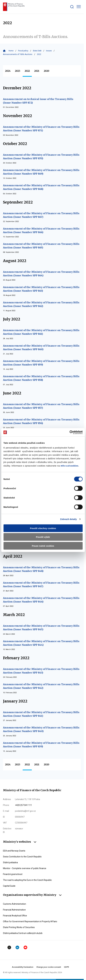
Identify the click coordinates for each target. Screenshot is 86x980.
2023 (18, 71)
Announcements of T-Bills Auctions (18, 54)
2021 (37, 71)
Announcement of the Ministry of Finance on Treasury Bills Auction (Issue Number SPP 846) (41, 600)
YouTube (25, 947)
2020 (47, 71)
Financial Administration (14, 910)
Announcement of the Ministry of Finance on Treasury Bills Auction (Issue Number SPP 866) (41, 230)
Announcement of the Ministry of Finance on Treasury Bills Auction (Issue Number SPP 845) (41, 628)
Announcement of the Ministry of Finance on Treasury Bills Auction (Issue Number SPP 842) (41, 686)
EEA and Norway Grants (14, 851)
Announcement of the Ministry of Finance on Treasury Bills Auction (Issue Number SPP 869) (41, 172)
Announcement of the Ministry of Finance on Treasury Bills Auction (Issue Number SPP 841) (41, 714)
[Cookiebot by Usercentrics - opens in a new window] (69, 432)
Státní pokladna (10, 862)
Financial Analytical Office (15, 916)
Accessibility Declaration (23, 967)
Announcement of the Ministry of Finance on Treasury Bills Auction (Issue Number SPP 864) (41, 274)
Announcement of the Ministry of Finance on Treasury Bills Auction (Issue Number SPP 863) (41, 289)
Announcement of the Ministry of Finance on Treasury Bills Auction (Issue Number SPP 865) (41, 246)
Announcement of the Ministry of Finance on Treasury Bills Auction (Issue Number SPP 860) (41, 347)
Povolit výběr (43, 537)
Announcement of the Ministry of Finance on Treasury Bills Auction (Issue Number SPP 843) (41, 671)
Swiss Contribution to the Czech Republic (22, 857)
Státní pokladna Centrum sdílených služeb (23, 933)
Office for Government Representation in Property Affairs (30, 921)
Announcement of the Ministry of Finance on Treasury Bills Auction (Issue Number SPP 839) (41, 745)
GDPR (66, 967)
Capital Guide (9, 886)
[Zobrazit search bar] (72, 7)
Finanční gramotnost (13, 874)
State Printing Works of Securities (19, 927)
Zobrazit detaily (69, 519)
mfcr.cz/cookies (69, 466)
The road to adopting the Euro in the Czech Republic (27, 880)
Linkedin (17, 947)
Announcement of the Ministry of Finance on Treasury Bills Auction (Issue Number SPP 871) (41, 129)
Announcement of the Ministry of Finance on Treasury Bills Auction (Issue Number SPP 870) (41, 157)
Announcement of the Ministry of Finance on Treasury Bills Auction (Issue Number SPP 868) (41, 187)
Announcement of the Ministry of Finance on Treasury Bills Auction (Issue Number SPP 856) (41, 421)
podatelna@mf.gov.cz (25, 811)
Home (11, 51)
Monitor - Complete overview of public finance (25, 868)
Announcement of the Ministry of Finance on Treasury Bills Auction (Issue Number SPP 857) (41, 406)
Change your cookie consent (49, 967)
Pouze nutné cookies (43, 546)
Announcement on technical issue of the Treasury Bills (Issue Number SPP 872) (38, 101)
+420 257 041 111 (23, 805)
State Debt (37, 51)
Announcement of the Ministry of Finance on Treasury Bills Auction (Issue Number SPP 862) (41, 304)
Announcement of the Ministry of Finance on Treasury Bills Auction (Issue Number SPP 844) (41, 643)
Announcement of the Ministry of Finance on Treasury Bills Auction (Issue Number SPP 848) (41, 569)
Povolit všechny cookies (43, 528)
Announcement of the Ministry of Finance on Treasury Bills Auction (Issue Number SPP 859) (41, 363)
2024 (8, 71)
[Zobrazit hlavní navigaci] (79, 7)
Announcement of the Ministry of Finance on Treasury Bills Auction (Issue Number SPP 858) (41, 378)
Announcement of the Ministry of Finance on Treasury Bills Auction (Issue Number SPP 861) (41, 332)
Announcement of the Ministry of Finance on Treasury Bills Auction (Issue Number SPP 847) (41, 584)
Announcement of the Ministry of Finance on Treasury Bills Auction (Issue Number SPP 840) (41, 729)
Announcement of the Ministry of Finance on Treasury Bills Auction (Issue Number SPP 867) (41, 215)
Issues (49, 51)
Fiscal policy (23, 51)
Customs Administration (15, 904)
